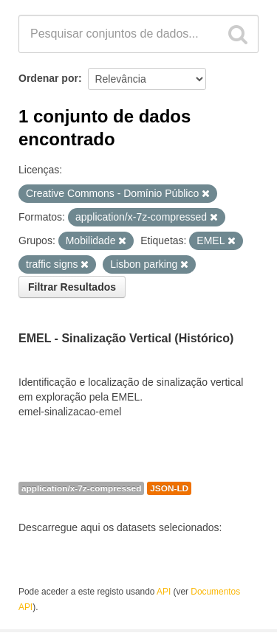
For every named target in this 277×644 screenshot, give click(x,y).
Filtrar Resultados (72, 287)
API (164, 592)
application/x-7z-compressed (81, 488)
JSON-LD (169, 488)
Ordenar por (48, 78)
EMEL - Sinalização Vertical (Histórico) (126, 338)
